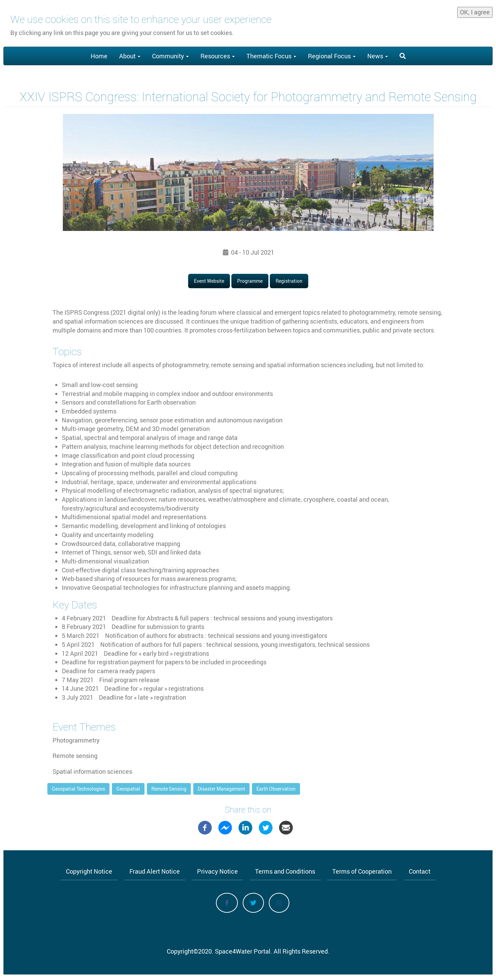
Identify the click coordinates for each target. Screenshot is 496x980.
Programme (250, 281)
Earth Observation (276, 789)
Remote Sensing (169, 789)
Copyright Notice (89, 871)
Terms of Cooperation (362, 871)
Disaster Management (221, 789)
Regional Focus (332, 56)
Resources (218, 56)
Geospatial (128, 789)
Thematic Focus (271, 56)
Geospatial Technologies (78, 789)
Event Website (209, 281)
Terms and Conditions (285, 871)
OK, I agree (475, 12)
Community (170, 56)
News (378, 56)
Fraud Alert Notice (155, 871)
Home (99, 56)
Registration (289, 281)
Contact (420, 871)
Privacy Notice (217, 871)
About (130, 56)
